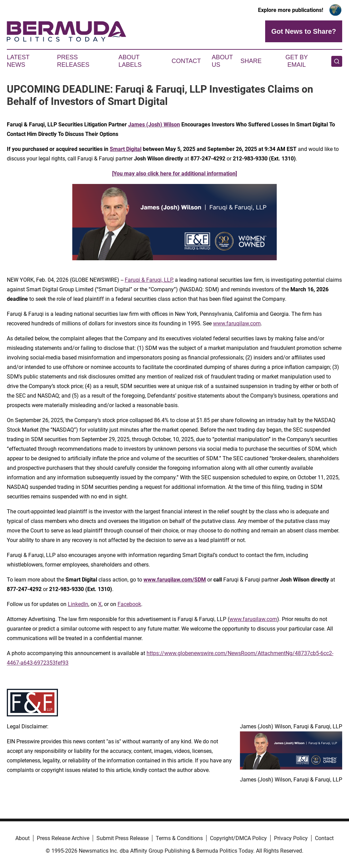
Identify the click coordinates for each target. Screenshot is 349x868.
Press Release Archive (63, 838)
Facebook (129, 604)
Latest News (18, 61)
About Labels (130, 61)
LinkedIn (78, 604)
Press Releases (73, 61)
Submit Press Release (123, 838)
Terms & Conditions (179, 838)
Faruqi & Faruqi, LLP (149, 280)
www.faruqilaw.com (237, 323)
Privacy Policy (291, 838)
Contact (186, 61)
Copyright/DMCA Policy (238, 838)
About (22, 838)
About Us (222, 61)
